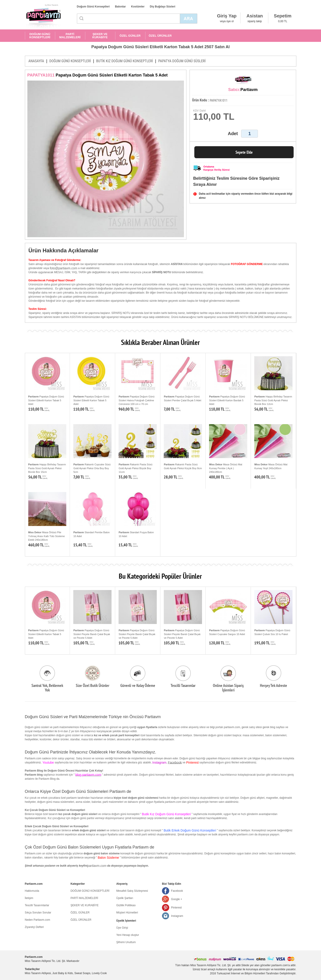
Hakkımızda (32, 891)
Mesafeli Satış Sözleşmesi (132, 891)
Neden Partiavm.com (38, 920)
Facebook (175, 762)
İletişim (29, 898)
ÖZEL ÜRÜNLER (160, 36)
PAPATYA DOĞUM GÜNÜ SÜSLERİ (182, 61)
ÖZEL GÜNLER (130, 36)
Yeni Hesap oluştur (128, 935)
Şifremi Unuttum (126, 942)
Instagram (177, 916)
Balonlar (120, 7)
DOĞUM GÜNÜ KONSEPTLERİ (40, 36)
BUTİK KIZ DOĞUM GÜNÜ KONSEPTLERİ (125, 61)
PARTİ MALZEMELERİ (70, 36)
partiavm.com (97, 866)
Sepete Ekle (244, 152)
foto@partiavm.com (64, 268)
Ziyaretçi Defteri (34, 927)
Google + (177, 899)
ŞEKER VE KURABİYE (100, 36)
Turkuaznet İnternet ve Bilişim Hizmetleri (241, 973)
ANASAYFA (36, 61)
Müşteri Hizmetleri (127, 913)
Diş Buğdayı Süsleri (163, 7)
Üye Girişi (122, 928)
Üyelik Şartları (125, 898)
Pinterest (176, 908)
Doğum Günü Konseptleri (93, 7)
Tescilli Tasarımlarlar (37, 905)
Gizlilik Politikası (126, 905)
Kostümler (138, 7)
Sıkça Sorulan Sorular (38, 913)
